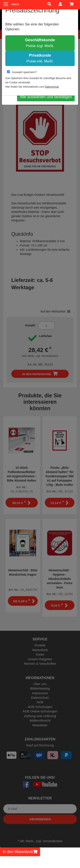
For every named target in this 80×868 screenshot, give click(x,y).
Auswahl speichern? (22, 72)
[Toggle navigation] (6, 4)
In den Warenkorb (20, 852)
